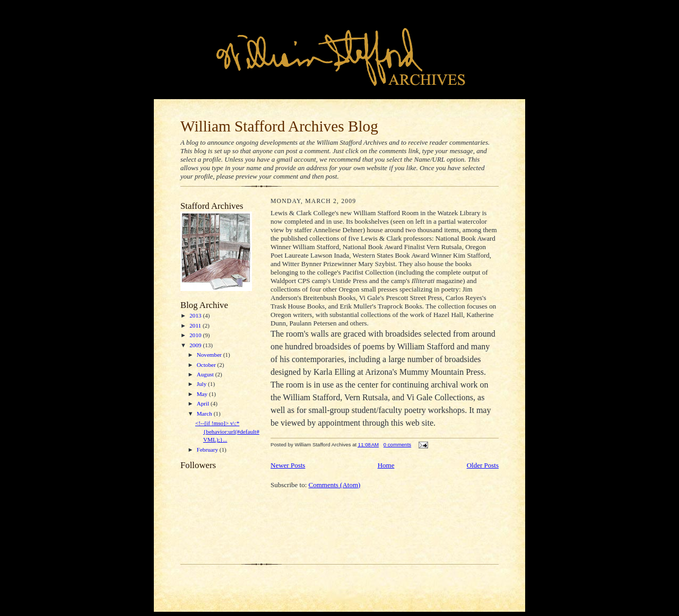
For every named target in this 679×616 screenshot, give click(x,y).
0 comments (397, 445)
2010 (196, 335)
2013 (196, 315)
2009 (196, 345)
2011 (196, 325)
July (202, 384)
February (208, 450)
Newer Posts (288, 465)
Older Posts (483, 465)
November (210, 355)
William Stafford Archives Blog (279, 126)
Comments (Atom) (335, 485)
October (207, 365)
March (205, 413)
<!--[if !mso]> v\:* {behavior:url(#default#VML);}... (227, 431)
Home (386, 465)
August (206, 374)
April (204, 403)
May (203, 394)
